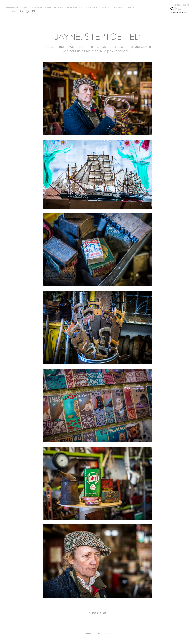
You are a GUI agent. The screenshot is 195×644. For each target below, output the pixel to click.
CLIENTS (131, 7)
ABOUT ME (105, 7)
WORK (24, 7)
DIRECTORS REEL (12, 7)
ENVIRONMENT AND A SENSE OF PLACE (68, 7)
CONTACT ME (11, 11)
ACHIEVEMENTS (119, 7)
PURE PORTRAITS (36, 7)
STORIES (48, 7)
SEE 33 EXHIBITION (91, 7)
